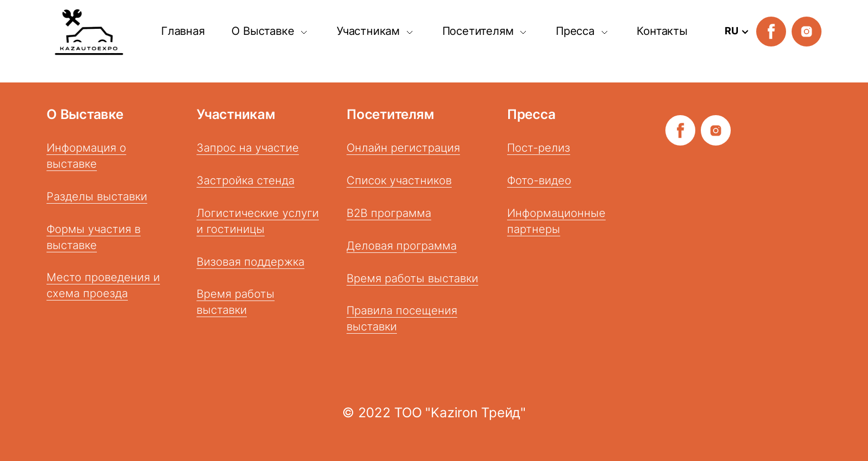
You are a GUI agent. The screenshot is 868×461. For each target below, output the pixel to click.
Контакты (662, 31)
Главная (183, 31)
